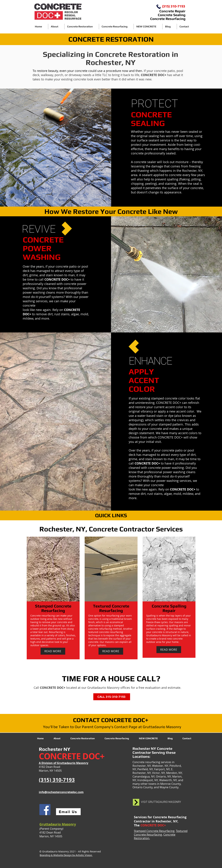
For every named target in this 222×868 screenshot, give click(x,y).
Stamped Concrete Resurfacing (154, 831)
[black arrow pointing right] (136, 802)
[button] (82, 27)
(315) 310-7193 (174, 6)
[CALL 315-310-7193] (112, 697)
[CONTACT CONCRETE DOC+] (111, 720)
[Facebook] (45, 810)
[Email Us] (68, 812)
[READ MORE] (53, 651)
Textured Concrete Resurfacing (161, 833)
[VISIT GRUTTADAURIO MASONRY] (161, 802)
